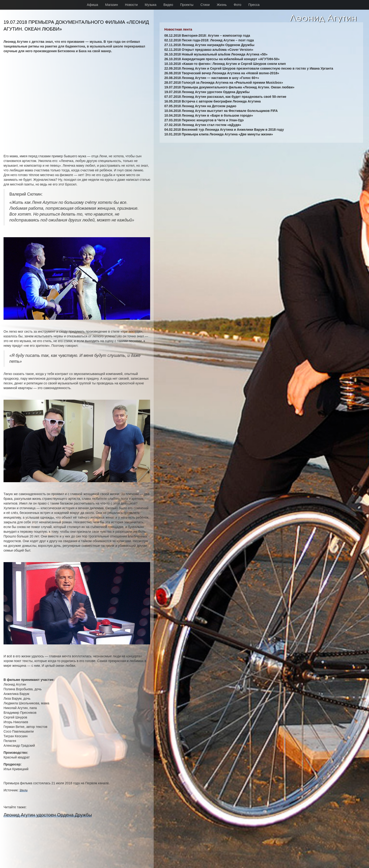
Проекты (187, 5)
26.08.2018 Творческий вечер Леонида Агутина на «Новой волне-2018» (222, 73)
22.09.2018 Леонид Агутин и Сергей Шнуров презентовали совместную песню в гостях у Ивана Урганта (249, 68)
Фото (237, 5)
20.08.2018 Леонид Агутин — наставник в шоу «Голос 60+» (212, 78)
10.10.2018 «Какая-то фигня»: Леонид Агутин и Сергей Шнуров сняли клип (225, 64)
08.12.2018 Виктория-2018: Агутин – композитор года (207, 36)
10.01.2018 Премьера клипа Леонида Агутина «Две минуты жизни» (219, 134)
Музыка (151, 5)
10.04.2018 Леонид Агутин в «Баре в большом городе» (209, 115)
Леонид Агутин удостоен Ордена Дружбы (48, 815)
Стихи (205, 5)
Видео (168, 5)
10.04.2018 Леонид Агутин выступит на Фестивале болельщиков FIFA (221, 111)
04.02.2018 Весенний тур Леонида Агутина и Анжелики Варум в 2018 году (224, 130)
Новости (131, 5)
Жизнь (222, 5)
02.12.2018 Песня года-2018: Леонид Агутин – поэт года (209, 40)
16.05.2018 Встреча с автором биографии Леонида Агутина (213, 101)
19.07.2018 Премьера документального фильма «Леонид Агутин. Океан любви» (229, 87)
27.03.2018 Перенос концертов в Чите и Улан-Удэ (204, 120)
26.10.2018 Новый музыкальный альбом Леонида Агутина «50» (216, 54)
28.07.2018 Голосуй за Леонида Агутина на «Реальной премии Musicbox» (224, 83)
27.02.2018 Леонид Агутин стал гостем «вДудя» (203, 125)
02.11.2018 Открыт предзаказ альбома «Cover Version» (209, 50)
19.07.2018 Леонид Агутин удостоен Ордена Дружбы (207, 92)
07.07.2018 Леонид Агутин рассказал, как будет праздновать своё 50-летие (225, 97)
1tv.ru (24, 790)
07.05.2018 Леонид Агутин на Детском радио (200, 106)
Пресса (254, 5)
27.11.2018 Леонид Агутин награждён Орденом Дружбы (209, 45)
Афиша (92, 5)
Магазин (112, 5)
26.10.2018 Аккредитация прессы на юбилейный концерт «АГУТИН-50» (222, 59)
